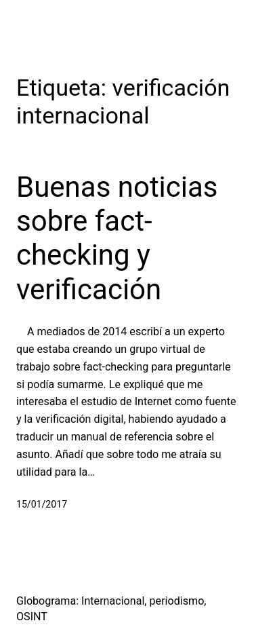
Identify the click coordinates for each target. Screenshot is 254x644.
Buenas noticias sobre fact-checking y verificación (117, 238)
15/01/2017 (42, 504)
